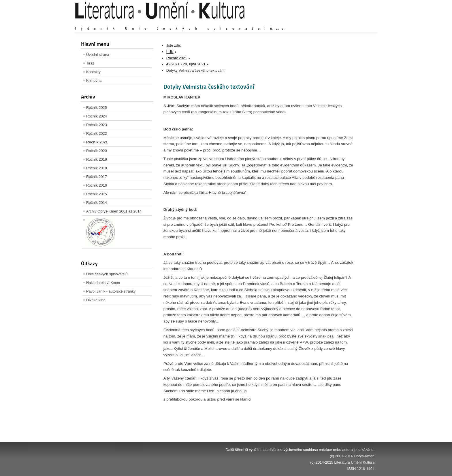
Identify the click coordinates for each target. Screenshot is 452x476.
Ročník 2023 (97, 125)
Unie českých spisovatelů (107, 274)
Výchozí (340, 23)
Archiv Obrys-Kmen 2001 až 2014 (114, 211)
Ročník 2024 (97, 116)
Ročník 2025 (97, 108)
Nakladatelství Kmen (103, 283)
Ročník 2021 (97, 142)
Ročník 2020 (97, 151)
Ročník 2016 (97, 185)
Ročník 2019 (97, 159)
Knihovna (94, 80)
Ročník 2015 (97, 194)
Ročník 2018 (97, 168)
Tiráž (90, 63)
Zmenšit (357, 23)
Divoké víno (96, 300)
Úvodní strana (98, 55)
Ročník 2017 (97, 177)
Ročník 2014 (97, 203)
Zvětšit (324, 23)
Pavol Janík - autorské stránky (111, 291)
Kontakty (93, 72)
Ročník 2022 (97, 133)
